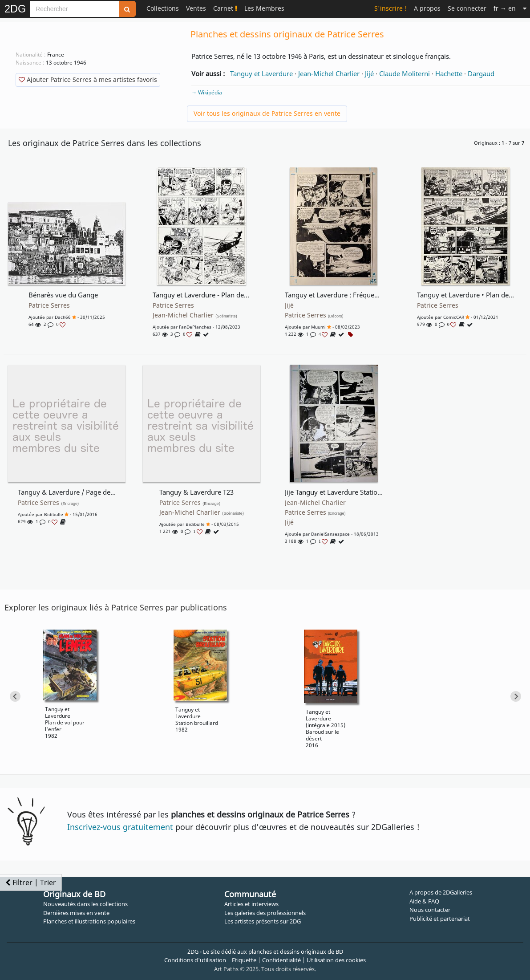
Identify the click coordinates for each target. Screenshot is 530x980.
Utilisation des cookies (336, 960)
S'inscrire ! (390, 8)
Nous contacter (430, 910)
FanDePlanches (195, 327)
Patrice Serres (49, 305)
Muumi (318, 327)
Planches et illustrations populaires (89, 921)
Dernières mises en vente (76, 913)
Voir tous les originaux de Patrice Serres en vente (267, 113)
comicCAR (454, 317)
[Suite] (525, 8)
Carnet (225, 8)
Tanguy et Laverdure (261, 73)
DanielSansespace (330, 534)
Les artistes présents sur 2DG (263, 921)
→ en (505, 8)
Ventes (196, 8)
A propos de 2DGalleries (441, 892)
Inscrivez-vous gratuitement (120, 827)
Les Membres (264, 8)
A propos (427, 8)
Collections (163, 8)
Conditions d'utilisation (195, 960)
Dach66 (63, 317)
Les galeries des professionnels (265, 913)
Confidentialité (281, 960)
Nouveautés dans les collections (85, 904)
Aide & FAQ (424, 901)
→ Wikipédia (207, 92)
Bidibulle (54, 514)
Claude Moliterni (405, 73)
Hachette (449, 73)
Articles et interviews (251, 904)
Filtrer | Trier (31, 882)
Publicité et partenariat (440, 919)
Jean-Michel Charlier (329, 73)
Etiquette (244, 960)
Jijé (369, 73)
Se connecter (467, 8)
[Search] (75, 9)
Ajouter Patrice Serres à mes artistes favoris (88, 79)
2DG (15, 9)
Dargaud (481, 73)
